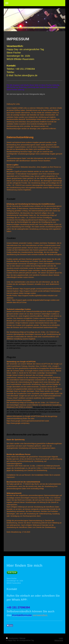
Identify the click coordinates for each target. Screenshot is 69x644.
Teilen (10, 626)
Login (61, 638)
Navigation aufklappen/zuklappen (34, 3)
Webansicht (59, 640)
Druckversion (12, 638)
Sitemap (22, 638)
